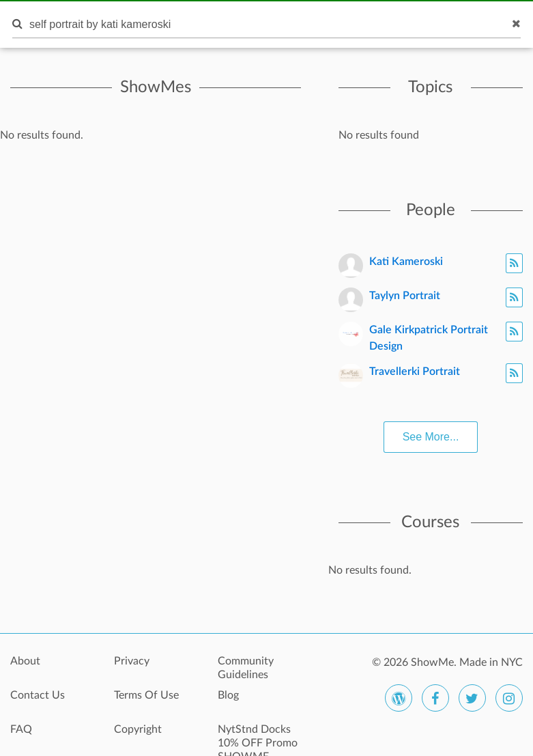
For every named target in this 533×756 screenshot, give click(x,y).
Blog (228, 695)
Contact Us (38, 695)
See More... (431, 437)
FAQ (21, 729)
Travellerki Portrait (415, 372)
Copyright (138, 729)
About (25, 661)
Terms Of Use (146, 695)
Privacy (132, 661)
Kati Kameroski (406, 262)
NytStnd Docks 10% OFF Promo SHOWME (258, 737)
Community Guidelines (246, 668)
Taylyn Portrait (405, 296)
